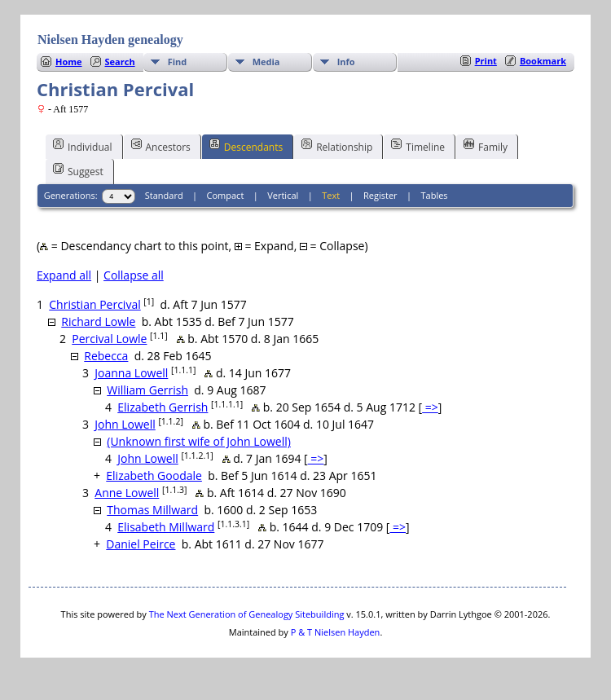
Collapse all (134, 275)
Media (266, 62)
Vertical (283, 195)
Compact (226, 195)
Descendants (246, 146)
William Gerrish (147, 390)
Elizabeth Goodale (154, 475)
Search (120, 62)
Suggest (78, 170)
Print (486, 61)
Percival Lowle (109, 339)
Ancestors (161, 146)
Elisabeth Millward (166, 527)
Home (69, 62)
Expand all (64, 275)
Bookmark (543, 61)
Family (486, 146)
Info (346, 62)
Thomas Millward (152, 510)
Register (380, 195)
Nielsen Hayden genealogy (110, 40)
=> (430, 407)
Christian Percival (95, 304)
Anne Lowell (127, 493)
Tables (435, 195)
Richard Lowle (98, 321)
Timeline (418, 146)
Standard (164, 195)
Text (331, 195)
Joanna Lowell (131, 373)
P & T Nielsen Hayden (336, 632)
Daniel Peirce (141, 544)
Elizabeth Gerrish (163, 407)
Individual (83, 146)
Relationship (337, 146)
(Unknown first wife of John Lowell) (199, 441)
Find (178, 62)
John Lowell (125, 424)
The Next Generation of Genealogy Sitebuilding (247, 614)
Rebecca (106, 356)
